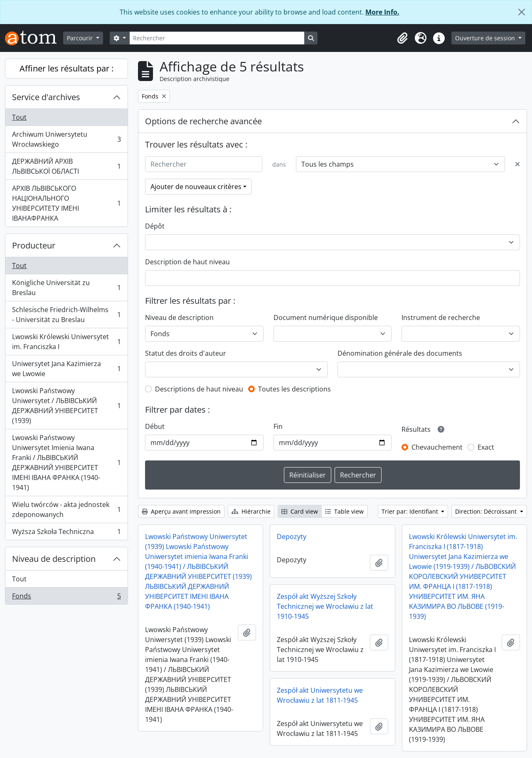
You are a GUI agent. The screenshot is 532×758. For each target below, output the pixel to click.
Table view (344, 511)
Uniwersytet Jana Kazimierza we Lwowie (66, 369)
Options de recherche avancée (203, 121)
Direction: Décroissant (487, 511)
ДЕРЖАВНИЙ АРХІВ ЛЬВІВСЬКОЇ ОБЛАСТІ (66, 166)
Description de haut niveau (187, 262)
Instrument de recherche (441, 317)
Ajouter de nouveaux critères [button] (196, 187)
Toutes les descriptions (294, 389)
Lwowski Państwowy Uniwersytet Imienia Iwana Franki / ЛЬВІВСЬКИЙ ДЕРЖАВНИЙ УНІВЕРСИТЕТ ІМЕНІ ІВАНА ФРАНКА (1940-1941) (66, 463)
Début (155, 426)
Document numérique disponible (326, 317)
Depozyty (292, 537)
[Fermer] (522, 12)
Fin (278, 426)
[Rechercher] (217, 38)
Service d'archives (46, 97)
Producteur (34, 245)
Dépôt (155, 226)
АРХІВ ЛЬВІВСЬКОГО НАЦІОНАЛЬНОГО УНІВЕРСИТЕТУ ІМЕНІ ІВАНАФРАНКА (66, 203)
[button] (402, 38)
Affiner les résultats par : (66, 68)
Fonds (66, 598)
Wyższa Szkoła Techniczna (66, 533)
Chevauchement (437, 447)
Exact (486, 447)
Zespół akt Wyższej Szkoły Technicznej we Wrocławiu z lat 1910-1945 (325, 606)
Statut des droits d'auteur (186, 353)
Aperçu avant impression (181, 511)
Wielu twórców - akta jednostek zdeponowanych (66, 509)
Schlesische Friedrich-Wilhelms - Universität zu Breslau (66, 315)
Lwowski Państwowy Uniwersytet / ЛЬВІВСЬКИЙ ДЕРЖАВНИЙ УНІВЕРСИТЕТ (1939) (66, 406)
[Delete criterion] (517, 164)
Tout (19, 117)
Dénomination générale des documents (400, 353)
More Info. (382, 12)
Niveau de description (54, 559)
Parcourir (81, 38)
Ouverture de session (486, 38)
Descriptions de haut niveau (199, 389)
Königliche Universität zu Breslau (66, 288)
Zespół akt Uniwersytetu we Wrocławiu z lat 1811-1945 (320, 695)
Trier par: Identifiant (411, 511)
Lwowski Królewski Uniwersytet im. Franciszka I (66, 342)
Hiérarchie (251, 511)
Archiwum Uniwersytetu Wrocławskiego (66, 139)
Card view (300, 511)
